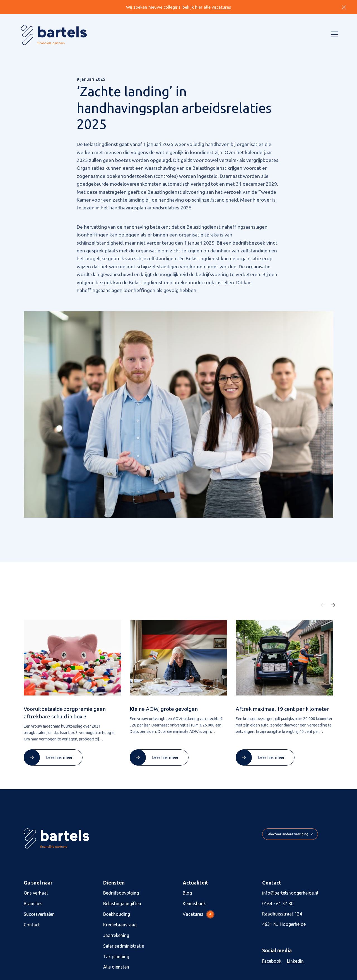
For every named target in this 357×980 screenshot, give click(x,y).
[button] (323, 605)
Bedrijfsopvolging (121, 893)
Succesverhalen (39, 914)
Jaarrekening (116, 935)
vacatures (221, 7)
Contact (32, 925)
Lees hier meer (59, 757)
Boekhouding (117, 914)
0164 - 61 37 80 (278, 903)
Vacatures (199, 914)
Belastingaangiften (122, 903)
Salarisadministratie (124, 946)
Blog (187, 893)
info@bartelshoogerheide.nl (290, 893)
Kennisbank (194, 903)
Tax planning (116, 957)
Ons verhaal (36, 893)
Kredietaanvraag (120, 925)
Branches (33, 903)
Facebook (272, 961)
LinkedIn (295, 961)
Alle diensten (116, 967)
